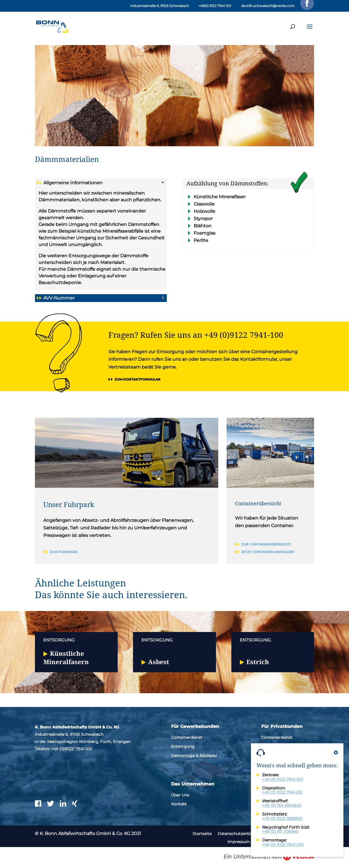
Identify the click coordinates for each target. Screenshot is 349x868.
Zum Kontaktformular (137, 379)
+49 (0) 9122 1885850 (282, 819)
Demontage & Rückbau (194, 756)
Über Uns (180, 795)
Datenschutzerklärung (240, 834)
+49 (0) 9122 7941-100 (282, 779)
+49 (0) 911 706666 (280, 831)
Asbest (159, 662)
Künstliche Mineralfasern (66, 657)
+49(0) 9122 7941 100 (215, 6)
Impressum (239, 842)
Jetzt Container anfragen (268, 552)
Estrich (258, 662)
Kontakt (179, 804)
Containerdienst (187, 737)
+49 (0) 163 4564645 (282, 805)
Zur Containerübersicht (266, 544)
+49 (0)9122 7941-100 (244, 335)
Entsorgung (183, 746)
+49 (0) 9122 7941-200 (283, 845)
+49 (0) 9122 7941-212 (282, 792)
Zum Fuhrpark (64, 552)
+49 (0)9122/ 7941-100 (71, 749)
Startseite (202, 834)
